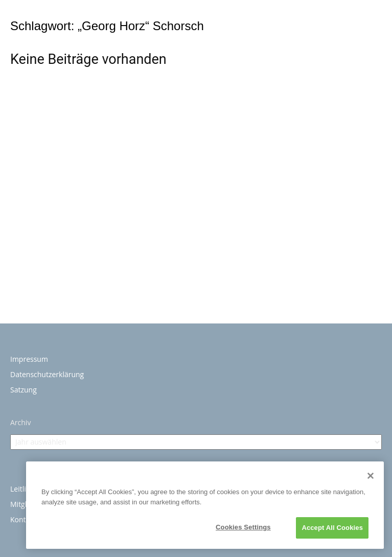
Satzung (24, 390)
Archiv (20, 422)
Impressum (29, 359)
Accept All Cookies (332, 528)
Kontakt (23, 519)
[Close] (371, 476)
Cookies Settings (243, 527)
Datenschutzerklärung (47, 374)
